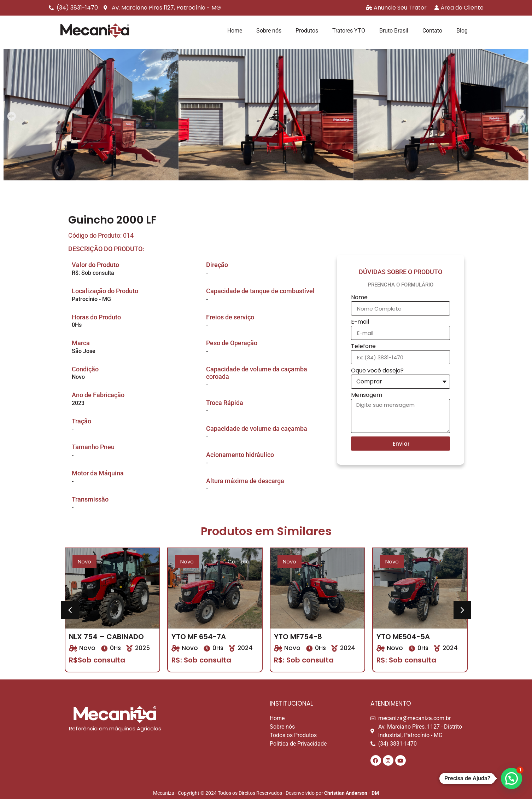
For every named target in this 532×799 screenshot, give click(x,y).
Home (235, 31)
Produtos (307, 31)
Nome (359, 298)
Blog (462, 31)
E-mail (360, 322)
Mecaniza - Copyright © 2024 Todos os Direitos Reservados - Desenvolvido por (266, 793)
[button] (11, 116)
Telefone (363, 347)
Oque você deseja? (377, 371)
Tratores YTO (349, 31)
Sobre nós (269, 31)
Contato (432, 31)
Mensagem (367, 396)
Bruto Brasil (394, 31)
